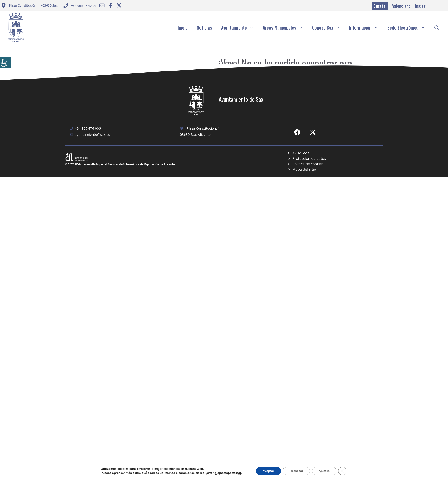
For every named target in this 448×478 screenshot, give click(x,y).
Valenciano (401, 6)
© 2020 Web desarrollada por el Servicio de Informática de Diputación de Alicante (120, 164)
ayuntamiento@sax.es (92, 134)
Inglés (420, 6)
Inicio (183, 27)
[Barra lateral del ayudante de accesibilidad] (5, 62)
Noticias (204, 27)
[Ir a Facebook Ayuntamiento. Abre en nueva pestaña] (111, 5)
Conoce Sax (328, 27)
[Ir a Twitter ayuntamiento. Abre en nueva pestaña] (119, 5)
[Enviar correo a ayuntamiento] (29, 6)
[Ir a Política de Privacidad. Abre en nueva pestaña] (299, 153)
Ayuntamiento (240, 27)
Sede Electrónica (409, 27)
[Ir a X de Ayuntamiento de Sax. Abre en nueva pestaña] (313, 132)
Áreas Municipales (285, 27)
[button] (437, 27)
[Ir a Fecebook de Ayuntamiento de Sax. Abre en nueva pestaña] (297, 132)
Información (366, 27)
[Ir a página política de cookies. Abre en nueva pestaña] (307, 158)
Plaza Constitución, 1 (203, 128)
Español (380, 6)
